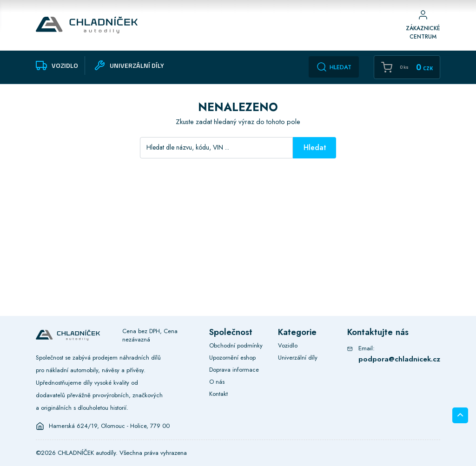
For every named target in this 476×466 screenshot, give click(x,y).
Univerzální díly (298, 358)
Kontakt (218, 394)
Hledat (334, 67)
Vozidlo (288, 345)
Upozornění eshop (232, 358)
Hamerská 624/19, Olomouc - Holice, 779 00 (109, 426)
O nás (217, 382)
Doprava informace (234, 370)
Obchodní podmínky (236, 345)
